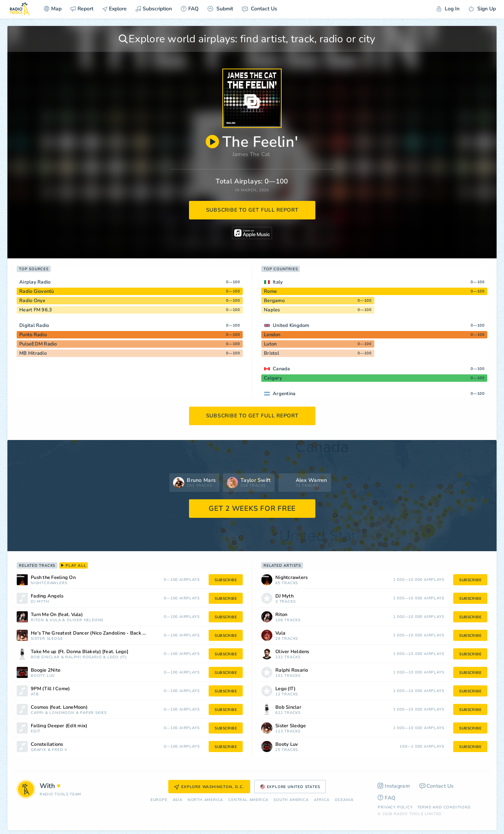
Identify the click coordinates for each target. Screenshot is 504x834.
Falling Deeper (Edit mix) (59, 726)
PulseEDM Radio (38, 344)
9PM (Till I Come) (50, 689)
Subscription (154, 9)
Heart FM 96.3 (36, 310)
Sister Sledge (47, 639)
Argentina (284, 394)
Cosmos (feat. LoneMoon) (59, 707)
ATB (35, 694)
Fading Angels (47, 596)
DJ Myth (40, 602)
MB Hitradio (33, 353)
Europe (159, 800)
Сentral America (248, 800)
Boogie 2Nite (46, 670)
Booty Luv (43, 676)
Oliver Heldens (85, 620)
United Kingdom (291, 325)
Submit (220, 9)
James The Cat (251, 154)
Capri (37, 713)
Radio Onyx (32, 301)
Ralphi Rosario (83, 657)
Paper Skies (93, 713)
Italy (278, 282)
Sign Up (482, 9)
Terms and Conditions (444, 807)
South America (291, 800)
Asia (178, 800)
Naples (272, 310)
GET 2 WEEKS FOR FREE (252, 509)
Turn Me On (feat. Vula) (57, 615)
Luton (270, 344)
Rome (270, 291)
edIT (36, 732)
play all (74, 566)
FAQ (190, 9)
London (272, 335)
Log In (448, 9)
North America (205, 800)
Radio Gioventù (37, 291)
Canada (281, 369)
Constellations (47, 744)
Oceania (344, 800)
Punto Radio (33, 335)
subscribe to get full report (252, 210)
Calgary (273, 378)
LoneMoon (62, 713)
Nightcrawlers (49, 583)
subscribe (226, 580)
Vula (55, 620)
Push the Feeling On (53, 578)
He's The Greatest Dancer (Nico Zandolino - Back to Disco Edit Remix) (97, 633)
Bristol (271, 353)
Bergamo (274, 301)
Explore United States (290, 787)
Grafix (39, 750)
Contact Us (260, 9)
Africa (322, 800)
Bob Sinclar (45, 657)
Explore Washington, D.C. (209, 787)
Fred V (60, 750)
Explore (115, 9)
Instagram (394, 786)
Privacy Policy (395, 807)
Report (82, 9)
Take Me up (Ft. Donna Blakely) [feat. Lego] (79, 652)
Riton (37, 620)
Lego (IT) (117, 657)
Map (53, 9)
